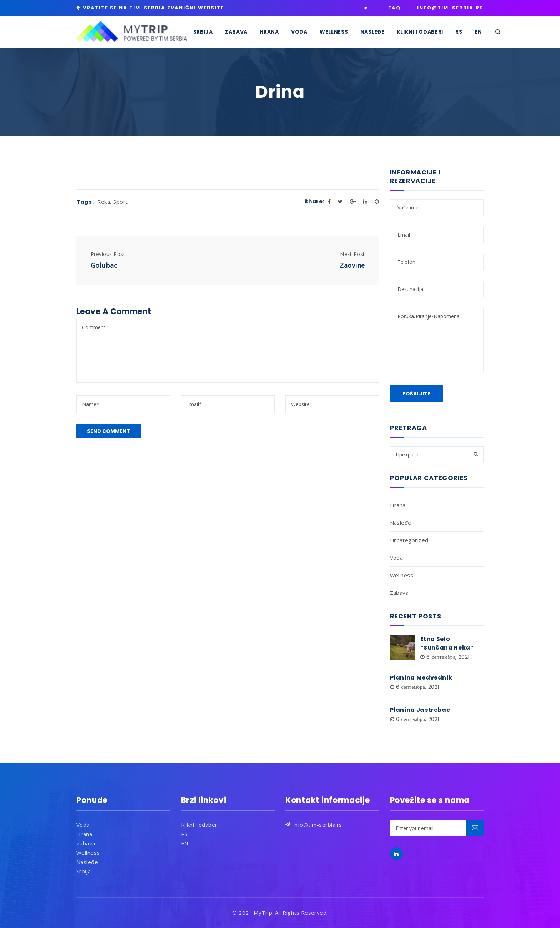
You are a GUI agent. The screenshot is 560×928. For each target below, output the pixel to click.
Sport (120, 202)
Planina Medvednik (421, 678)
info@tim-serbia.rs (318, 825)
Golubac (104, 265)
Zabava (399, 593)
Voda (397, 558)
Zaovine (352, 265)
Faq (394, 8)
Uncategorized (409, 540)
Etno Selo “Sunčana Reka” (447, 643)
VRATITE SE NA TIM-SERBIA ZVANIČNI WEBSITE (153, 8)
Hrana (398, 505)
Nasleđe (401, 523)
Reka (104, 202)
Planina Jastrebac (420, 710)
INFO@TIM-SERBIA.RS (450, 8)
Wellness (402, 575)
